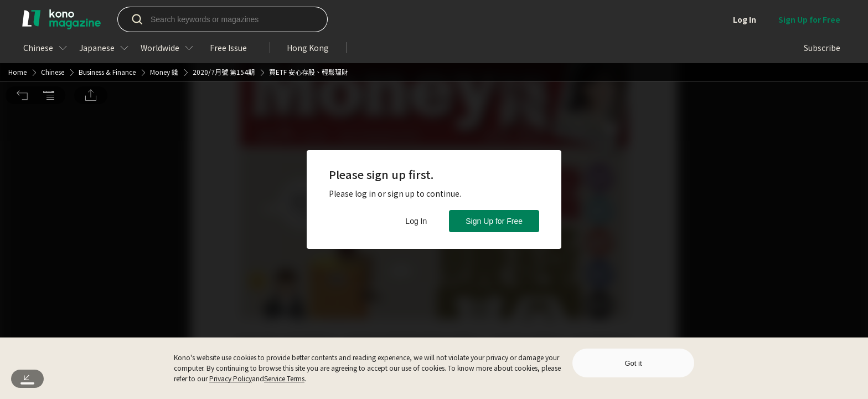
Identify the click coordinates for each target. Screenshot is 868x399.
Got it (633, 363)
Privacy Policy (231, 378)
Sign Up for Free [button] (494, 221)
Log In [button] (416, 221)
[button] (22, 17)
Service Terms (284, 378)
